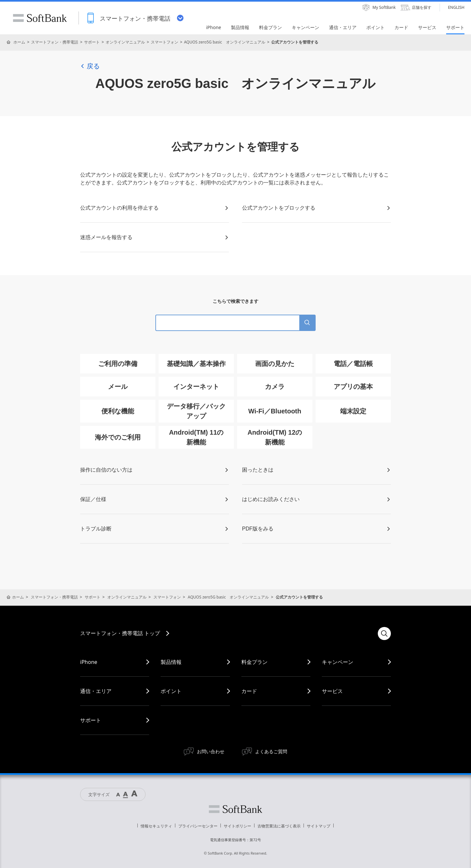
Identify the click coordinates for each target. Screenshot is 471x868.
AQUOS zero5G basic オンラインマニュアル (224, 42)
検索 (384, 634)
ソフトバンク (235, 809)
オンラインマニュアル (125, 42)
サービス (332, 691)
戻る (90, 66)
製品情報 (171, 662)
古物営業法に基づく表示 (279, 826)
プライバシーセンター (198, 826)
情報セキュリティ (156, 826)
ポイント (171, 691)
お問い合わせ (211, 751)
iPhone (89, 662)
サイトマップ (319, 826)
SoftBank (40, 18)
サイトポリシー (237, 826)
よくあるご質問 (271, 751)
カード (249, 691)
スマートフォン (165, 42)
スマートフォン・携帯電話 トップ (120, 633)
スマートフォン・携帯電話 (55, 42)
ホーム (19, 42)
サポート (92, 42)
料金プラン (254, 662)
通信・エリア (96, 691)
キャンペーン (338, 662)
